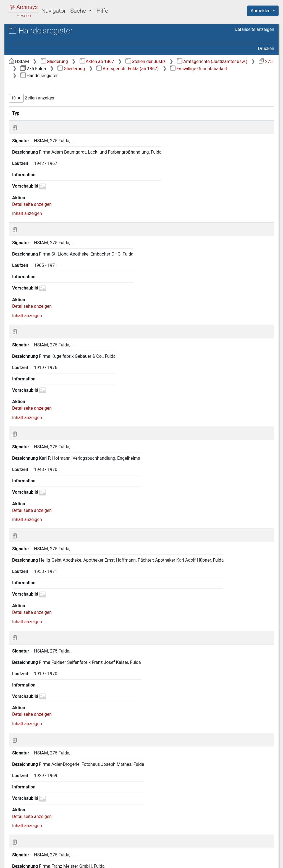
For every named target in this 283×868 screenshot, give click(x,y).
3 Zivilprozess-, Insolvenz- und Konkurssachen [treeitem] (53, 111)
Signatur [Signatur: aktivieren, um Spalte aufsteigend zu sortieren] (134, 120)
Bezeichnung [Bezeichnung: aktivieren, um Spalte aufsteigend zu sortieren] (173, 120)
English (13, 858)
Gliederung (147, 61)
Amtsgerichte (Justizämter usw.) (148, 69)
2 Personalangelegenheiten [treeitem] (51, 101)
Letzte (264, 835)
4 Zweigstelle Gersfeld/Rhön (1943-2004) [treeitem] (47, 245)
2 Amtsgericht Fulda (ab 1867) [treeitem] (49, 87)
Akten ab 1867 (190, 61)
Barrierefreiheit (224, 862)
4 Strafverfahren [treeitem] (40, 121)
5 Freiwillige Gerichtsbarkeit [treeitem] (51, 128)
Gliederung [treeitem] (24, 61)
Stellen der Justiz (238, 61)
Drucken (266, 48)
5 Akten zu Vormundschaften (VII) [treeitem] (48, 171)
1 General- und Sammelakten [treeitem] (52, 94)
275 (202, 69)
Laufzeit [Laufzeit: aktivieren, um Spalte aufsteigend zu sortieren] (221, 120)
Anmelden (261, 11)
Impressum (265, 862)
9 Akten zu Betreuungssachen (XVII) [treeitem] (50, 225)
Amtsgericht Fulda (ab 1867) (183, 76)
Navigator (54, 11)
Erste (169, 835)
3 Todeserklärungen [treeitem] (48, 148)
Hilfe (102, 11)
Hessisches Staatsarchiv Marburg (52, 37)
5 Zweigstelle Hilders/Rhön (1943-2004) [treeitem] (52, 259)
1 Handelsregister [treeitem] (46, 135)
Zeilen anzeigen (125, 105)
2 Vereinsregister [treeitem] (46, 141)
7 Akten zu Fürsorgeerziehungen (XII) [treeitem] (51, 198)
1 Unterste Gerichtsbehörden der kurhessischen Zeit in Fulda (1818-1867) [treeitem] (51, 74)
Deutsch (33, 858)
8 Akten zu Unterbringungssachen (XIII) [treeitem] (53, 212)
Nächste (243, 835)
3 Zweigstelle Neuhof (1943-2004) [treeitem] (53, 236)
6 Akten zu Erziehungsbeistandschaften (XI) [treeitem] (57, 185)
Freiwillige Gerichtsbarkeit (142, 83)
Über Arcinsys (140, 862)
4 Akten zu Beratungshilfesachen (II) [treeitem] (50, 158)
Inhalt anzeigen (120, 195)
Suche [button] (79, 11)
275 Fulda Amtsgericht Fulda (53, 43)
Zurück (188, 835)
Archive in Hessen (31, 31)
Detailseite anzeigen (254, 29)
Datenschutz (182, 862)
